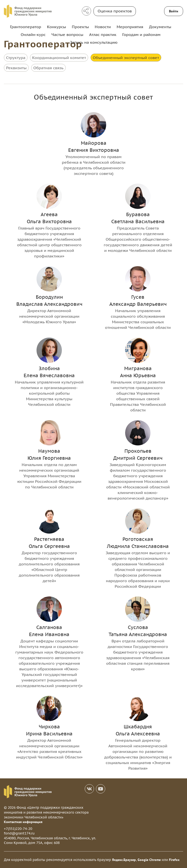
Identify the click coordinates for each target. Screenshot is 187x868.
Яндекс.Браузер (124, 860)
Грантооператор (26, 27)
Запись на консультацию (94, 42)
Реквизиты (16, 68)
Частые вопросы (67, 34)
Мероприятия (130, 27)
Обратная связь (48, 68)
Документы (160, 27)
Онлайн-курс (33, 34)
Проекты (80, 27)
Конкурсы (56, 27)
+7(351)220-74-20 (18, 829)
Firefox (174, 860)
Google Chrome (149, 860)
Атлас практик (103, 34)
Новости (103, 27)
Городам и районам (141, 34)
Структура (16, 58)
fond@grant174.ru (19, 833)
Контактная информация (23, 822)
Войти (174, 11)
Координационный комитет (59, 58)
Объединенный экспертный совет (126, 58)
